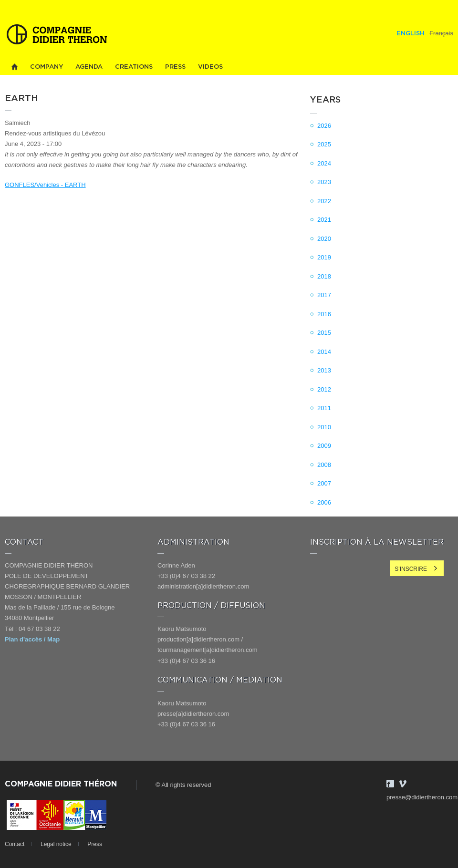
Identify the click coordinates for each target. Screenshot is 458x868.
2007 (324, 483)
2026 (324, 126)
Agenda (89, 67)
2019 (324, 257)
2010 (324, 427)
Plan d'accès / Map (32, 639)
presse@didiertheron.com (422, 797)
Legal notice (56, 844)
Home (14, 67)
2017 (324, 295)
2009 (324, 446)
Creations (134, 67)
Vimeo (403, 784)
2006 (324, 502)
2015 (324, 333)
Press (175, 67)
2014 (324, 352)
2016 (324, 314)
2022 (324, 201)
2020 (324, 239)
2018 (324, 276)
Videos (210, 67)
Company (47, 67)
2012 (324, 389)
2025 (324, 144)
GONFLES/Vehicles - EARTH (45, 185)
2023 (324, 182)
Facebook (390, 784)
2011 (324, 408)
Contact (15, 844)
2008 (324, 465)
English (411, 34)
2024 (324, 163)
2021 (324, 220)
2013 (324, 370)
